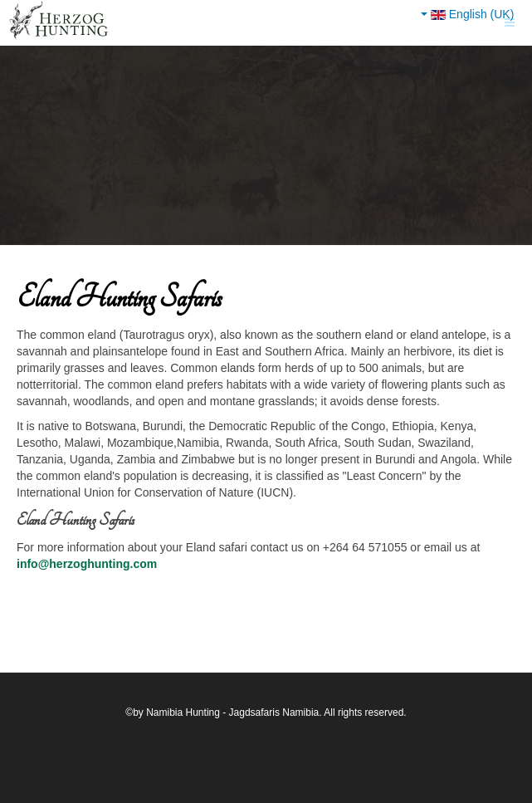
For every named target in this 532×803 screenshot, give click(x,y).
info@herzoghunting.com (87, 564)
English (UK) (467, 14)
